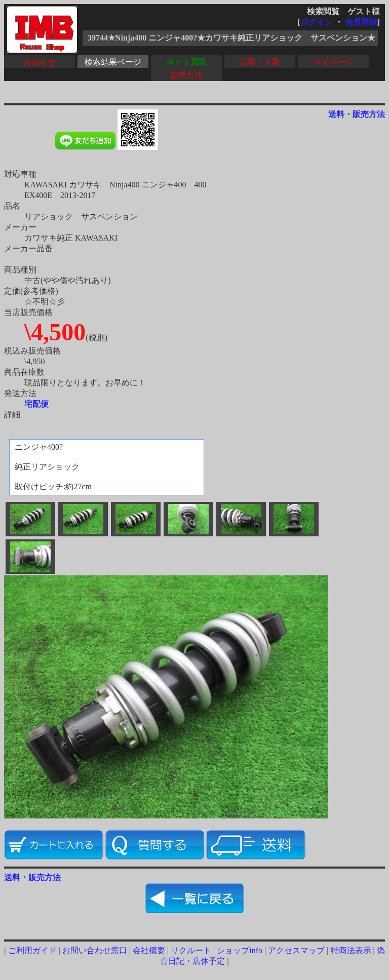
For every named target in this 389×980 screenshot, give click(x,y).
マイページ (333, 62)
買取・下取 (260, 62)
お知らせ (40, 62)
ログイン (317, 22)
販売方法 (186, 75)
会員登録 (361, 22)
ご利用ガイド (32, 950)
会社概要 (149, 950)
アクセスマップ (296, 950)
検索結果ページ (113, 62)
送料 (336, 114)
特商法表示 (351, 950)
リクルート (191, 950)
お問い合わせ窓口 (95, 950)
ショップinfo (240, 950)
